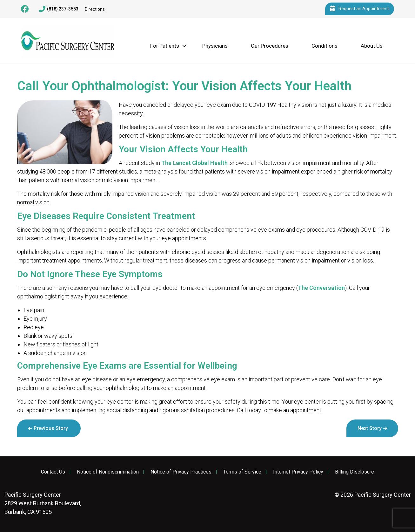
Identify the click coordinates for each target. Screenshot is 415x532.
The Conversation (321, 288)
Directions (95, 9)
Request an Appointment (360, 9)
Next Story (370, 428)
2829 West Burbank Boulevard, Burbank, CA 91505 (43, 503)
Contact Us (53, 472)
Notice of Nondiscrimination (108, 472)
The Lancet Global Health (194, 163)
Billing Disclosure (355, 472)
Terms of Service (242, 472)
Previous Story (51, 428)
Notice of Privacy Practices (181, 472)
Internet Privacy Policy (298, 472)
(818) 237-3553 (59, 9)
